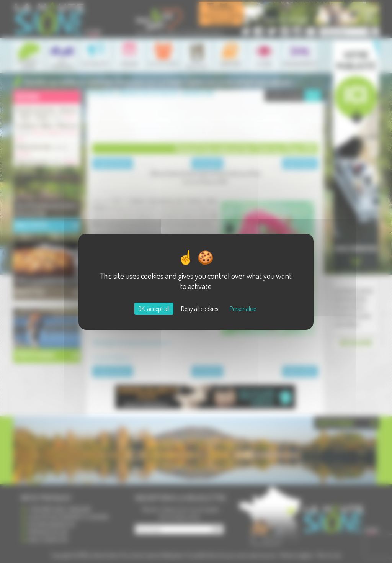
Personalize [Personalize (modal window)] (243, 309)
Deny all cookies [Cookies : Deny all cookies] (200, 309)
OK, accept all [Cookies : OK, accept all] (154, 309)
